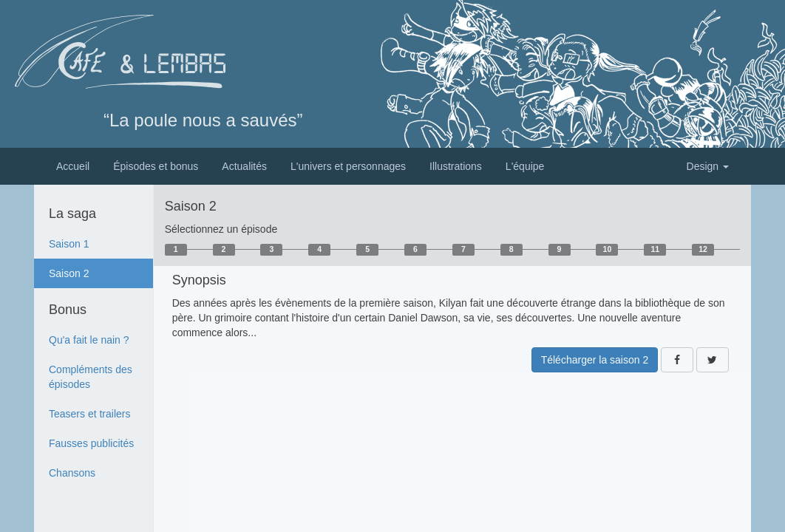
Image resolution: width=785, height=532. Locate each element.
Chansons (72, 473)
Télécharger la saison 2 (595, 360)
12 (703, 249)
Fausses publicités (91, 443)
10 (608, 249)
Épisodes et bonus (156, 166)
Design (708, 166)
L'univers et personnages (348, 166)
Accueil (73, 166)
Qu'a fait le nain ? (89, 340)
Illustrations (456, 166)
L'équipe (525, 166)
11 (655, 249)
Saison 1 (69, 244)
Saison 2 (69, 273)
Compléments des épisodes (91, 377)
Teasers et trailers (89, 414)
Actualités (244, 166)
